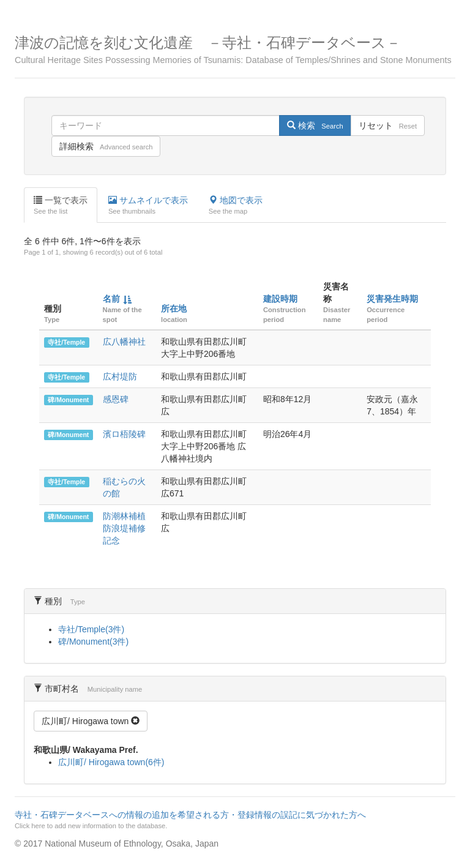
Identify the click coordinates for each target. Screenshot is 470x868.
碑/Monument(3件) (93, 642)
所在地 (174, 309)
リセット (388, 125)
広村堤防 (120, 376)
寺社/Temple (66, 342)
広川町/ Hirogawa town (91, 721)
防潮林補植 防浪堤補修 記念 (124, 528)
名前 (111, 299)
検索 (315, 125)
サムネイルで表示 (148, 206)
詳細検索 (106, 146)
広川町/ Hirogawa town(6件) (111, 762)
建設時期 (280, 299)
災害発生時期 (392, 299)
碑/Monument (68, 400)
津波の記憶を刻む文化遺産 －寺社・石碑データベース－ (235, 50)
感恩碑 (116, 399)
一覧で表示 (61, 206)
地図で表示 (236, 206)
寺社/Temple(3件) (91, 629)
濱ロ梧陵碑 (124, 434)
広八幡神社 (124, 342)
